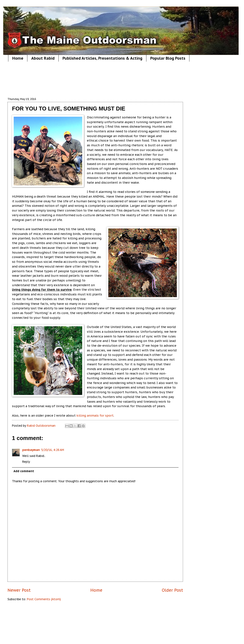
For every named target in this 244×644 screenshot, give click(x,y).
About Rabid (43, 58)
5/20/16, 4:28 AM (53, 450)
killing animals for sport (95, 415)
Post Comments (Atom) (44, 599)
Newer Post (19, 590)
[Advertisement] (95, 79)
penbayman (31, 450)
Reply (26, 462)
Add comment (24, 471)
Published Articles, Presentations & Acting (102, 58)
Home (18, 58)
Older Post (172, 590)
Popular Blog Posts (168, 58)
